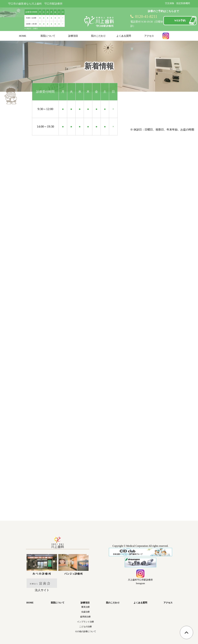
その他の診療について (85, 631)
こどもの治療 (85, 627)
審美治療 (85, 607)
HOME (23, 36)
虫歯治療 (85, 612)
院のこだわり (98, 36)
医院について (48, 36)
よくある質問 (124, 36)
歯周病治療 (85, 617)
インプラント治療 (85, 622)
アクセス (149, 36)
